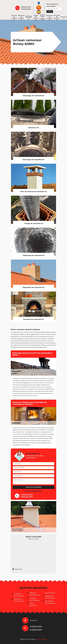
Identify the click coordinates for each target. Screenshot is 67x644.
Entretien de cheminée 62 (14, 17)
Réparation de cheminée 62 (21, 17)
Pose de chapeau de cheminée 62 (42, 17)
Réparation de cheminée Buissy (19, 600)
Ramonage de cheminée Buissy (50, 602)
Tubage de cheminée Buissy (35, 599)
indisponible (26, 7)
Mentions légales (42, 639)
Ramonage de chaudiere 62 (50, 17)
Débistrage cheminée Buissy (35, 594)
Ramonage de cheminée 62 (57, 17)
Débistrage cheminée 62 (29, 17)
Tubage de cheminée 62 (36, 17)
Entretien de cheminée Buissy (19, 595)
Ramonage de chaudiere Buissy (50, 597)
